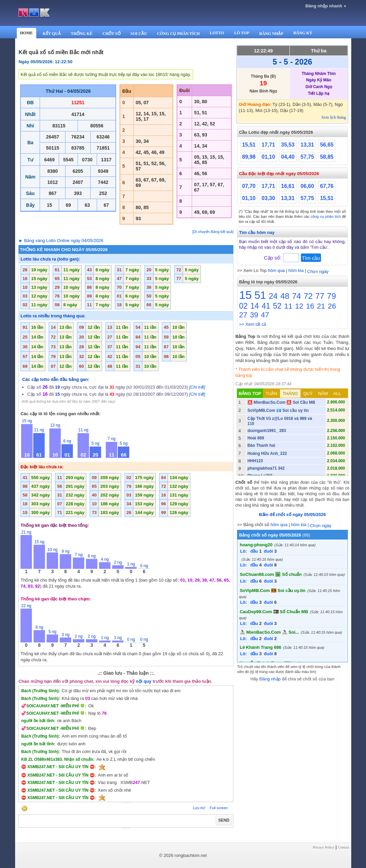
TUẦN (271, 393)
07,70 (249, 186)
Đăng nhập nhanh (326, 6)
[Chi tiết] (197, 387)
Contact (344, 847)
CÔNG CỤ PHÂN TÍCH (178, 34)
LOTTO (217, 33)
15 (245, 295)
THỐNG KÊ (82, 34)
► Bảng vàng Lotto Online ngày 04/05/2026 (61, 241)
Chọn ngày (318, 271)
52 (277, 306)
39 (254, 315)
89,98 (249, 157)
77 (320, 296)
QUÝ (308, 393)
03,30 (268, 198)
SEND (224, 820)
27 (243, 315)
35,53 (288, 145)
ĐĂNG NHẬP (271, 34)
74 (297, 296)
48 (285, 296)
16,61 (288, 186)
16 (310, 306)
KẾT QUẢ (52, 34)
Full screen (219, 808)
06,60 (307, 186)
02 (243, 306)
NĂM (323, 393)
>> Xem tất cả (253, 324)
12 (299, 306)
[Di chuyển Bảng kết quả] (213, 232)
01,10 (268, 157)
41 (266, 306)
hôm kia (296, 270)
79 (332, 296)
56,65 (327, 145)
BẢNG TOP (250, 393)
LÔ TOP (242, 33)
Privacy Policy (323, 847)
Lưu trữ (199, 808)
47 (265, 315)
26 (332, 306)
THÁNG (290, 393)
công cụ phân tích (326, 216)
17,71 (268, 145)
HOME (27, 33)
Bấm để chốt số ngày (292, 515)
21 (321, 306)
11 (288, 306)
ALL (337, 393)
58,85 (327, 157)
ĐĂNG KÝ (303, 33)
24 (273, 296)
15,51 (249, 145)
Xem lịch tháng (333, 117)
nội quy (144, 681)
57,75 (307, 157)
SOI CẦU (139, 34)
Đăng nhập (270, 679)
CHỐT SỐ (111, 34)
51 (260, 295)
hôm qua (277, 270)
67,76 (327, 186)
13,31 (307, 145)
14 (255, 306)
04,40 (288, 157)
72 (308, 296)
